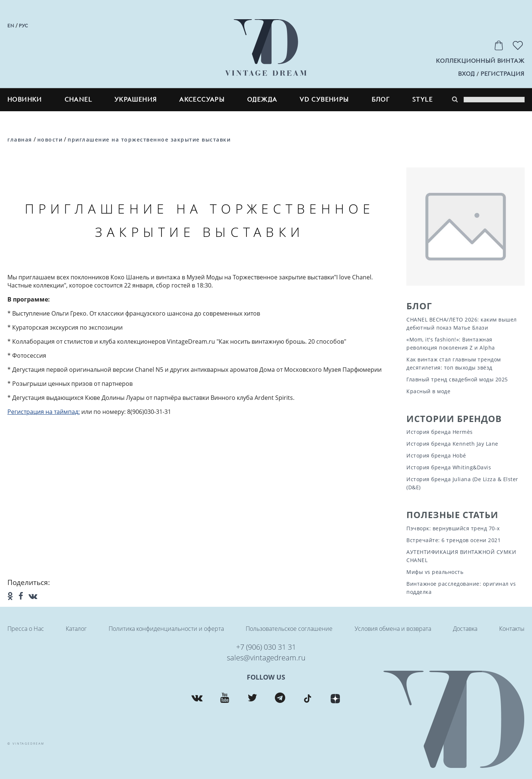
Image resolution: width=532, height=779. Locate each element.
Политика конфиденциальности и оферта (166, 629)
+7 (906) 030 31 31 (266, 647)
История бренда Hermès (440, 432)
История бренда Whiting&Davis (449, 467)
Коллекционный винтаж (480, 61)
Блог (419, 306)
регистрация (503, 74)
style (422, 100)
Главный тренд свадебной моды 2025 (457, 379)
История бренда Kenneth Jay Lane (452, 444)
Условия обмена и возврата (393, 629)
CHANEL (78, 100)
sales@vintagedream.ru (266, 658)
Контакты (512, 629)
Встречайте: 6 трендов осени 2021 (453, 540)
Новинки (25, 100)
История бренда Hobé (436, 455)
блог (381, 100)
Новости (50, 140)
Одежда (262, 100)
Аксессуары (202, 100)
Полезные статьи (452, 515)
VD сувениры (324, 100)
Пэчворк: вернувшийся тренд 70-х (453, 528)
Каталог (76, 629)
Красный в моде (428, 391)
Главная (20, 140)
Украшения (136, 100)
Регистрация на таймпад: (44, 412)
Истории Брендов (454, 419)
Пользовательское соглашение (289, 629)
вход (466, 74)
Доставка (465, 629)
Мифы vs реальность (435, 572)
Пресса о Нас (26, 629)
